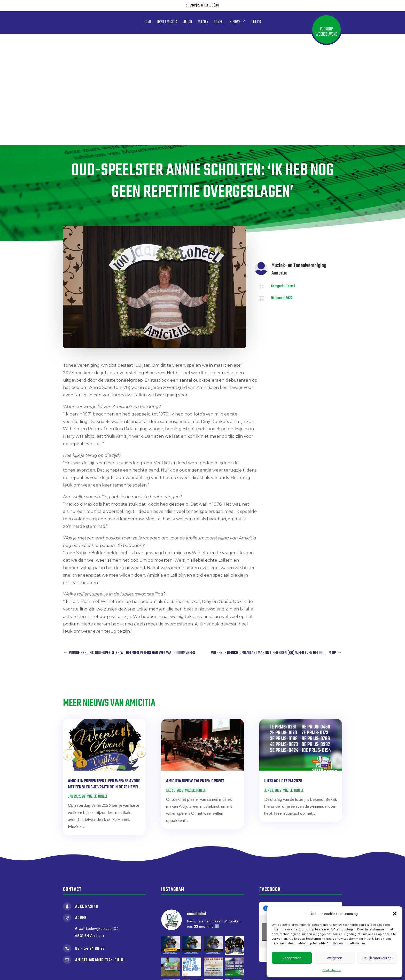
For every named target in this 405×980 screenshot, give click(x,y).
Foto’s (256, 22)
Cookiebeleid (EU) (208, 6)
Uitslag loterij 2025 (283, 671)
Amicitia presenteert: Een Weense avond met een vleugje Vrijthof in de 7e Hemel (104, 674)
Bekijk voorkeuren (377, 958)
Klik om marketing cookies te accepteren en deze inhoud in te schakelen (301, 821)
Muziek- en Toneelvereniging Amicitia (299, 159)
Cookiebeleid (332, 970)
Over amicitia (168, 22)
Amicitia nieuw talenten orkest (195, 671)
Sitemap (191, 6)
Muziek (203, 22)
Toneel (219, 22)
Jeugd (188, 22)
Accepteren (292, 958)
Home (148, 22)
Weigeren (334, 958)
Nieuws (235, 22)
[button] (395, 914)
